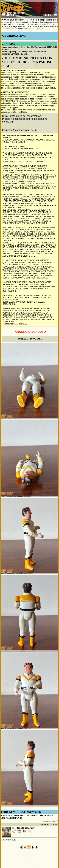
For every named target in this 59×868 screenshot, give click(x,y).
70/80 (23, 52)
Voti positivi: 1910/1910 (45, 47)
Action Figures (8, 52)
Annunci (5, 49)
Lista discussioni (49, 821)
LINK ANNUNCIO (9, 840)
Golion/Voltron (39, 52)
